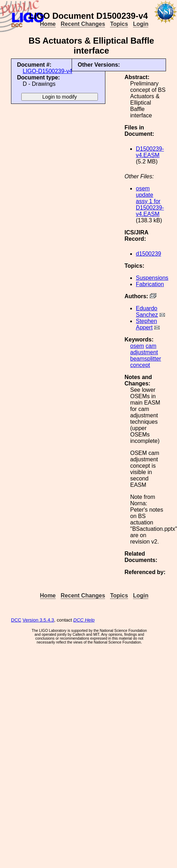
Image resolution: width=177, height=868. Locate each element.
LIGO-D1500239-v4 (48, 71)
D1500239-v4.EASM (150, 152)
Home (48, 24)
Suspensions (152, 278)
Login (141, 24)
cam (151, 346)
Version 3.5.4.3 (38, 620)
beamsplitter (146, 359)
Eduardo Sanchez (147, 311)
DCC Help (84, 620)
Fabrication (150, 284)
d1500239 (148, 254)
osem (137, 346)
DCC (16, 620)
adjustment (144, 352)
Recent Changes (83, 24)
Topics (119, 24)
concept (140, 365)
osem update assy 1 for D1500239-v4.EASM (150, 201)
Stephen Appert (146, 324)
